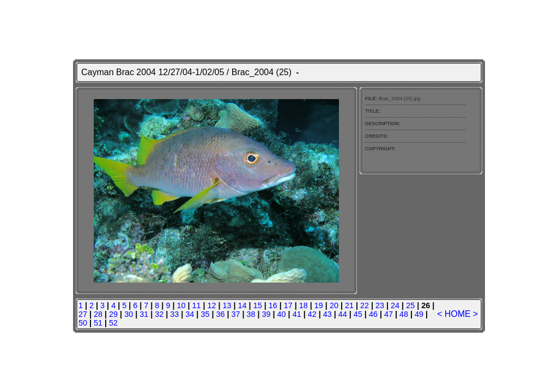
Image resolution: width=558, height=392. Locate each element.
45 (358, 314)
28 (98, 314)
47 (389, 314)
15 (258, 305)
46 (373, 314)
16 (273, 305)
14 (242, 305)
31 (144, 314)
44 (343, 314)
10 (181, 305)
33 (174, 314)
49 (419, 314)
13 (227, 305)
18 (304, 305)
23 (380, 305)
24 (395, 305)
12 (212, 305)
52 (113, 323)
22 (365, 305)
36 (220, 314)
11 (196, 305)
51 (98, 323)
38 (251, 314)
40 (282, 314)
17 (288, 305)
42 (312, 314)
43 (327, 314)
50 (83, 323)
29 (113, 314)
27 (83, 314)
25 (410, 305)
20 (334, 305)
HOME (458, 314)
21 (349, 305)
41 (297, 314)
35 (205, 314)
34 (190, 314)
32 (159, 314)
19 (319, 305)
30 (129, 314)
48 (404, 314)
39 (266, 314)
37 (235, 314)
